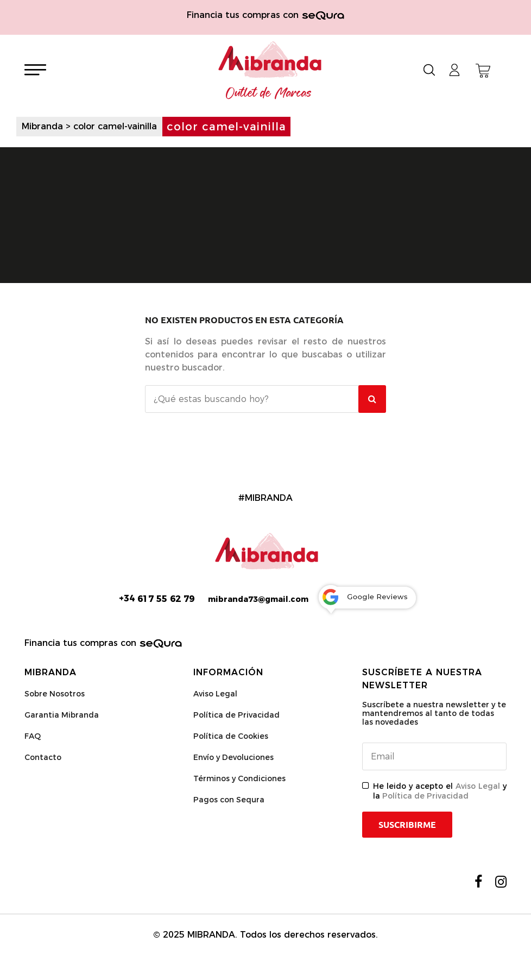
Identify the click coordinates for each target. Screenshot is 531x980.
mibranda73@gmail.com (258, 599)
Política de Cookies (231, 736)
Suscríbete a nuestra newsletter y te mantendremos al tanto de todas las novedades (434, 713)
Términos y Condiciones (239, 778)
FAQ (33, 736)
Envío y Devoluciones (233, 757)
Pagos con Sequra (229, 800)
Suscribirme (407, 825)
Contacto (43, 757)
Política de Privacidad (236, 715)
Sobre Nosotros (55, 694)
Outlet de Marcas (269, 93)
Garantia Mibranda (62, 715)
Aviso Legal (215, 694)
